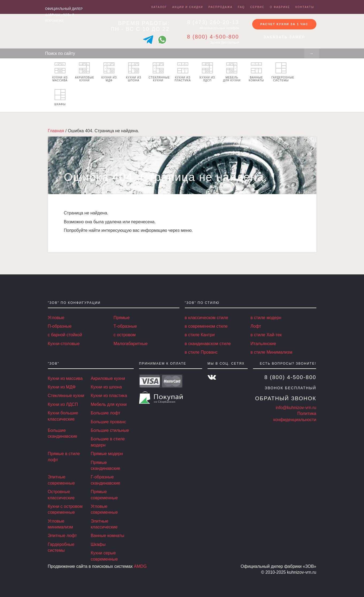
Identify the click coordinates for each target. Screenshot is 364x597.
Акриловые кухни (85, 72)
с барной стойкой (65, 335)
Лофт (256, 326)
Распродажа (220, 7)
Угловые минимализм (60, 524)
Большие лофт (105, 413)
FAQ (241, 7)
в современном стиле (206, 326)
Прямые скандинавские (105, 465)
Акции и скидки (188, 7)
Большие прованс (108, 422)
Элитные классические (104, 524)
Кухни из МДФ (109, 72)
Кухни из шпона (134, 72)
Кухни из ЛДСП (207, 72)
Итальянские (263, 344)
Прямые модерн (107, 454)
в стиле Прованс (201, 352)
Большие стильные (110, 430)
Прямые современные (104, 495)
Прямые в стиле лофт (64, 457)
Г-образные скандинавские (105, 480)
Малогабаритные (131, 344)
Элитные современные (61, 480)
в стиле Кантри (200, 335)
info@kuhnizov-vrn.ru (296, 408)
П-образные (60, 326)
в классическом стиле (207, 318)
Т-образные (125, 326)
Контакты (305, 7)
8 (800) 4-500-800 (213, 37)
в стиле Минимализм (271, 352)
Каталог (159, 7)
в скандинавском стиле (208, 344)
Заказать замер (284, 37)
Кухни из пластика (183, 72)
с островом (125, 335)
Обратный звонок (286, 398)
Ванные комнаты (256, 72)
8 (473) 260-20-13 (213, 22)
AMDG (140, 566)
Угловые (56, 318)
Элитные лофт (62, 536)
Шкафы (60, 97)
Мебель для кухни (232, 72)
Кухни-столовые (64, 344)
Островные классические (61, 495)
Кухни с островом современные (65, 509)
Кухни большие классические (63, 416)
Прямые (122, 318)
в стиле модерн (266, 318)
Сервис (257, 7)
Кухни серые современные (104, 556)
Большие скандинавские (63, 433)
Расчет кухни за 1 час (284, 24)
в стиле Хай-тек (266, 335)
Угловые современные (104, 509)
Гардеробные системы (282, 72)
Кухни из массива (60, 72)
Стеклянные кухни (159, 72)
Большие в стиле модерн (108, 442)
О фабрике (280, 7)
